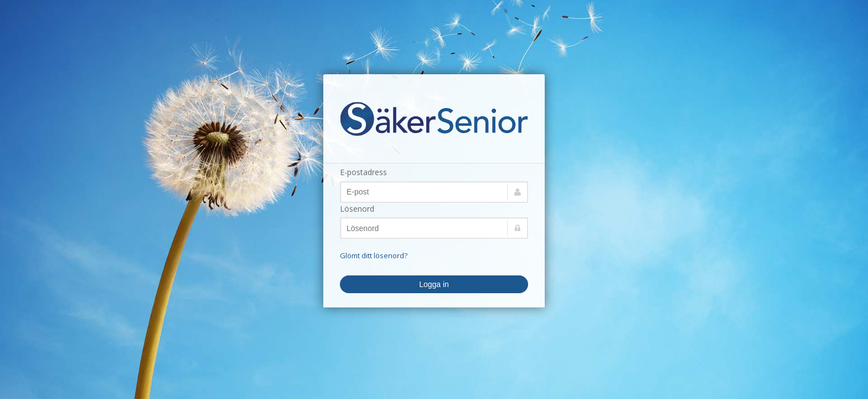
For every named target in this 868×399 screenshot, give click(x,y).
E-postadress (363, 172)
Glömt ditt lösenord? (374, 255)
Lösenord (357, 209)
